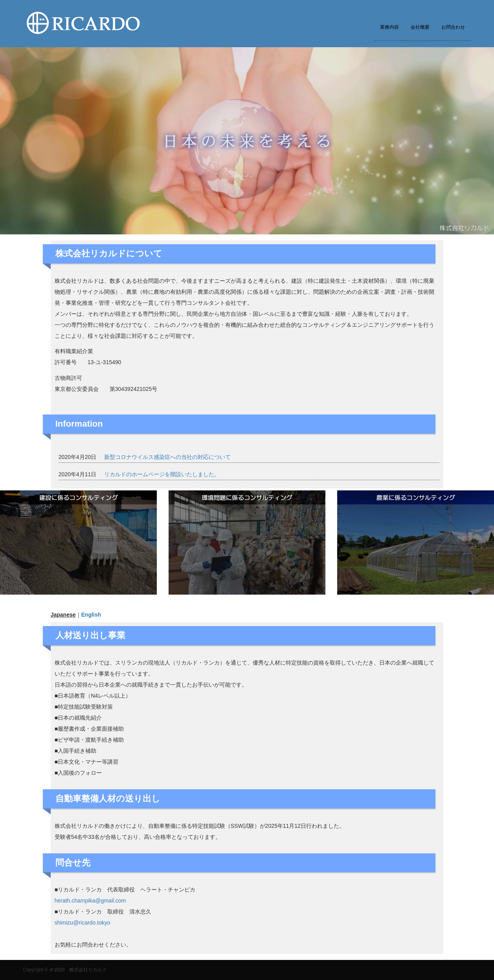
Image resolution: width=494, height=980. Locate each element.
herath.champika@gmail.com (90, 901)
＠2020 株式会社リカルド (78, 970)
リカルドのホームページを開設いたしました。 (162, 474)
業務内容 (389, 27)
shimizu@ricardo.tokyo (83, 923)
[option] (247, 141)
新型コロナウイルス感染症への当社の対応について (167, 457)
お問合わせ (453, 27)
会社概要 (420, 27)
